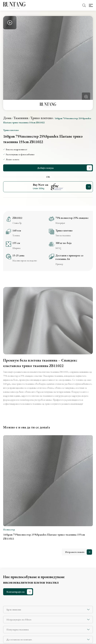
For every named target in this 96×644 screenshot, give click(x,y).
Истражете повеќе (75, 552)
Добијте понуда (46, 168)
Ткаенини (21, 118)
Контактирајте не (16, 592)
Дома (7, 118)
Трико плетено (42, 118)
